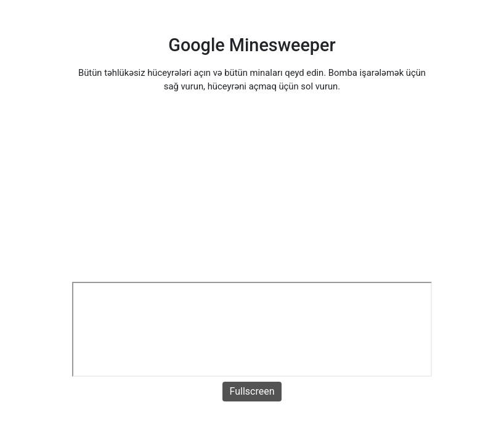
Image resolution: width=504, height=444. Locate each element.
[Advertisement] (252, 189)
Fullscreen (252, 391)
